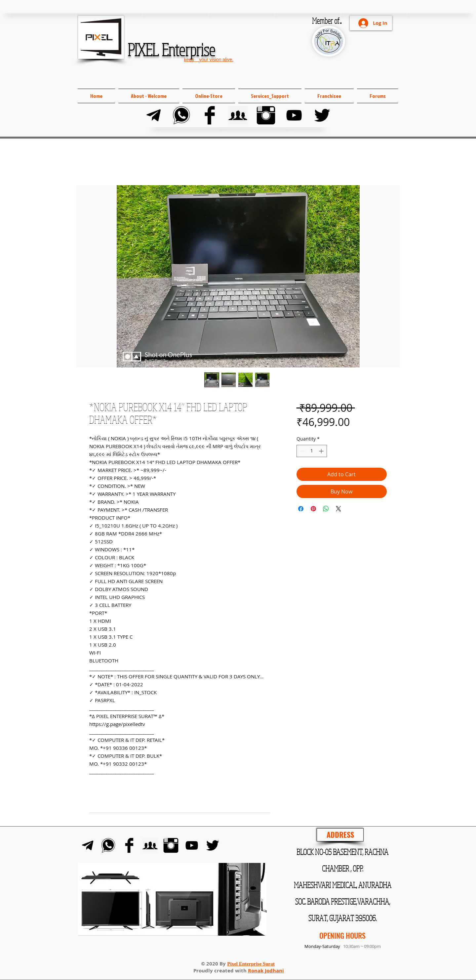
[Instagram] (266, 115)
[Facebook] (210, 115)
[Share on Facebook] (301, 509)
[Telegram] (154, 115)
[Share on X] (338, 509)
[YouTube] (294, 115)
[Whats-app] (182, 115)
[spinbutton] (312, 451)
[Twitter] (322, 115)
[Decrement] (302, 451)
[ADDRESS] (340, 835)
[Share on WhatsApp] (326, 509)
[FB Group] (238, 115)
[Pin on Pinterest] (313, 509)
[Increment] (322, 451)
